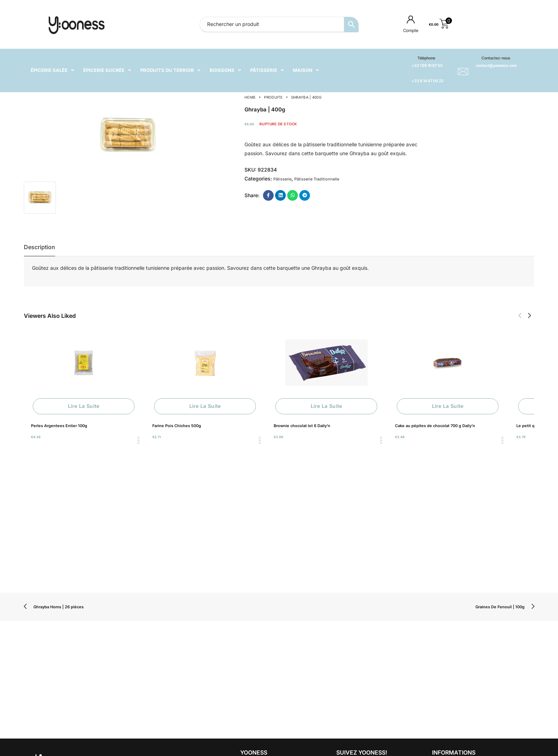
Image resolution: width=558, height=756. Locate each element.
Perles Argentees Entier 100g (59, 426)
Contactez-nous (496, 58)
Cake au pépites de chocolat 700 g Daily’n (435, 426)
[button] (520, 316)
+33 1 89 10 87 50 (427, 65)
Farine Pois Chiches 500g (177, 426)
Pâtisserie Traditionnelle (317, 179)
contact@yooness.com (496, 65)
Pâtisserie (282, 179)
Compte (411, 30)
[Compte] (411, 19)
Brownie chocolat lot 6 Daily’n (302, 426)
